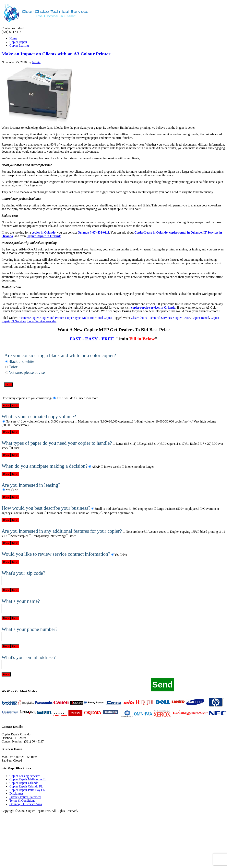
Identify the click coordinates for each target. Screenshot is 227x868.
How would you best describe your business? (46, 508)
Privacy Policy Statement (25, 797)
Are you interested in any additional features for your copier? (62, 531)
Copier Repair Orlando (24, 783)
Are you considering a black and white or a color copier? (60, 355)
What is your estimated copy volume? (39, 417)
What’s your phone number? (30, 629)
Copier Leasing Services (25, 776)
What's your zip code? (23, 573)
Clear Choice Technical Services (151, 318)
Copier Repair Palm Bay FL (27, 790)
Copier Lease (182, 318)
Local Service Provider (42, 321)
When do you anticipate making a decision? (45, 466)
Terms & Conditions (22, 801)
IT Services (19, 321)
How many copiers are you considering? (27, 398)
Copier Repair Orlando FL (26, 786)
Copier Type (73, 318)
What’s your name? (21, 601)
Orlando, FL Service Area (26, 804)
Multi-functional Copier (97, 318)
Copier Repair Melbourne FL (28, 779)
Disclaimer (16, 793)
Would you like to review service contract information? (56, 554)
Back (6, 406)
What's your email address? (29, 657)
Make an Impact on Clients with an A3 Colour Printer (56, 54)
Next (9, 385)
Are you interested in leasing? (31, 485)
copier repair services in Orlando (153, 308)
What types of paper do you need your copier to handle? (57, 443)
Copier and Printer (52, 318)
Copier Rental (200, 318)
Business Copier (29, 318)
